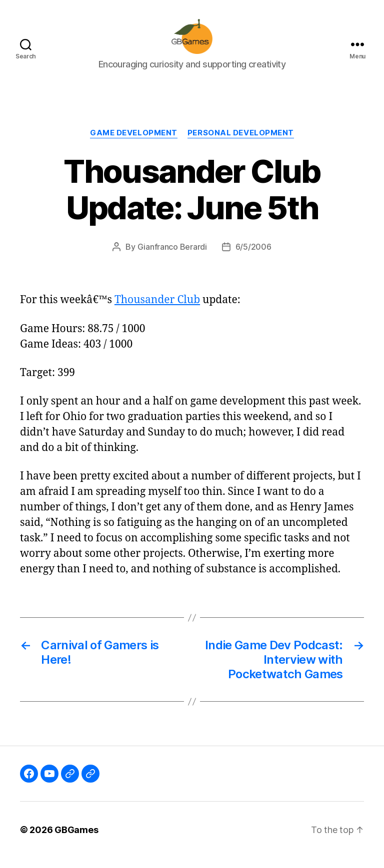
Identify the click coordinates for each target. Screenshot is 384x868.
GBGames (76, 840)
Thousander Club (157, 310)
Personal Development (241, 143)
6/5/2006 (253, 257)
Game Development (134, 143)
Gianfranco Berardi (172, 257)
